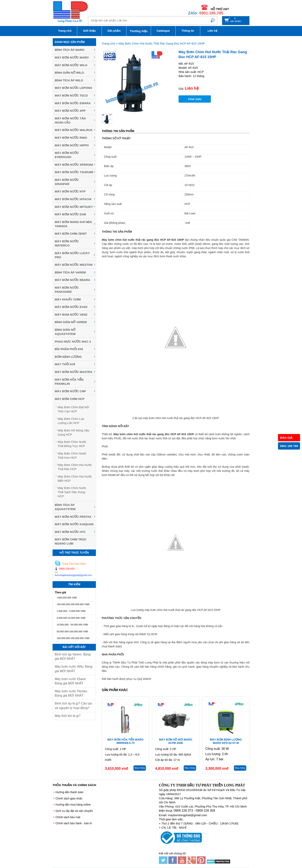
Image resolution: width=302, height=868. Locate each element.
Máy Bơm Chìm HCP (70, 399)
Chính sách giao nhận (69, 798)
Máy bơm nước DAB (70, 214)
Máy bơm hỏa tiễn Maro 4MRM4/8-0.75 (125, 741)
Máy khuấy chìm (68, 299)
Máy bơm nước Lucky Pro (72, 255)
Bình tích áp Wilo (69, 80)
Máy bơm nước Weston (74, 265)
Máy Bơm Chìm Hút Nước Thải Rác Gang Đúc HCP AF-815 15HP (162, 43)
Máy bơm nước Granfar (67, 182)
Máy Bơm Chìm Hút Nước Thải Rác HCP (75, 467)
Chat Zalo (195, 99)
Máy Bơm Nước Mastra (74, 372)
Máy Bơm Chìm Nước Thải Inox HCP (72, 455)
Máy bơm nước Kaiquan (74, 524)
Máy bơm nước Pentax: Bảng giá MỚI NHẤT (71, 693)
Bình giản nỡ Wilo (69, 73)
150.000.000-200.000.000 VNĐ (73, 604)
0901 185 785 (289, 446)
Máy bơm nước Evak (71, 307)
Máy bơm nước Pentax (73, 517)
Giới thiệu (89, 31)
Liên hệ (212, 31)
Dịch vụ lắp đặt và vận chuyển (74, 811)
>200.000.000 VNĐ (67, 598)
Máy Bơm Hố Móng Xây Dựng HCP (73, 432)
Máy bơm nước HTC (70, 532)
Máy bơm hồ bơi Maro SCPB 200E (176, 741)
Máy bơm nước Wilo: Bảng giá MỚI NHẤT (74, 669)
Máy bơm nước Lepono (73, 88)
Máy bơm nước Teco (71, 95)
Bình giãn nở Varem (71, 322)
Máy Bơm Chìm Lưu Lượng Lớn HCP (71, 421)
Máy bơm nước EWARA (73, 103)
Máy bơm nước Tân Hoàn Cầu (70, 120)
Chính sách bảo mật (68, 817)
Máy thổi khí (65, 364)
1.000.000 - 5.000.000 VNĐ (71, 611)
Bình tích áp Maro (70, 50)
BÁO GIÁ (286, 438)
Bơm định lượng (68, 357)
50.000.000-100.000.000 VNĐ (72, 632)
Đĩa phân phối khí (69, 349)
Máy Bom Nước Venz (71, 315)
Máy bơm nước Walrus (74, 130)
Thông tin (188, 31)
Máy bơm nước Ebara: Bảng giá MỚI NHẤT (71, 681)
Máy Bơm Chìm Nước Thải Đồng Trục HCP (72, 444)
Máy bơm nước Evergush (67, 155)
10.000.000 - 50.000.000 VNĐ (72, 625)
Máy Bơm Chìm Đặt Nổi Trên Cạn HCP (73, 409)
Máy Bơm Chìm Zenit (71, 234)
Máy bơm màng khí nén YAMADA (73, 224)
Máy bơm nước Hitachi (73, 199)
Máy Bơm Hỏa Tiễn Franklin (69, 382)
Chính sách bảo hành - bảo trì (74, 823)
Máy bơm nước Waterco (67, 243)
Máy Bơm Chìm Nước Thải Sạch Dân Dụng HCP (72, 492)
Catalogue (163, 31)
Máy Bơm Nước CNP (70, 391)
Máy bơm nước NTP (70, 191)
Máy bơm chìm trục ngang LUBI (71, 541)
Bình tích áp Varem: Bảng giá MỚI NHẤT (73, 657)
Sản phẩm (114, 31)
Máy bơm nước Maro (72, 57)
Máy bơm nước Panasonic (67, 290)
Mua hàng (140, 768)
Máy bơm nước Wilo (71, 65)
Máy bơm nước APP (70, 111)
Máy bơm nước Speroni (74, 165)
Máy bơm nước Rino (71, 138)
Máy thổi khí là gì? (68, 716)
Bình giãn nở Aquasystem (65, 332)
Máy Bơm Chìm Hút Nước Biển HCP (75, 479)
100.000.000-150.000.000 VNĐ (73, 638)
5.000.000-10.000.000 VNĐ (71, 618)
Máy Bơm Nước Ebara (72, 280)
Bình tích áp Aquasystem (65, 507)
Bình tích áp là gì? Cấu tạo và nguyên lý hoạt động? (73, 706)
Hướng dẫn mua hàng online (73, 805)
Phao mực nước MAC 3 (73, 342)
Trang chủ (65, 31)
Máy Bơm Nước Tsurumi (74, 172)
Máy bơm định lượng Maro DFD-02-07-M (226, 741)
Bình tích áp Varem (70, 272)
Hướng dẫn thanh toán (69, 792)
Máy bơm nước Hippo (72, 145)
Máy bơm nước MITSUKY (74, 207)
